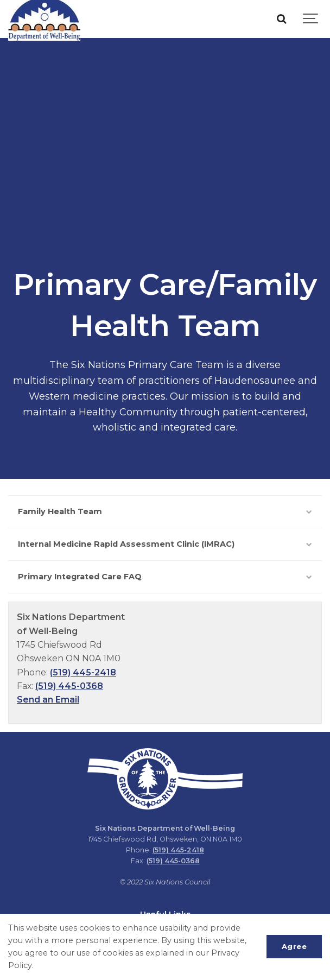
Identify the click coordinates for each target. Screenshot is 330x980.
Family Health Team (165, 511)
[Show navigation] (311, 19)
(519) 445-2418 (83, 672)
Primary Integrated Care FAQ (165, 577)
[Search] (281, 19)
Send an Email (48, 700)
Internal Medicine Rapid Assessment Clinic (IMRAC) (165, 544)
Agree (294, 946)
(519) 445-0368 (69, 686)
